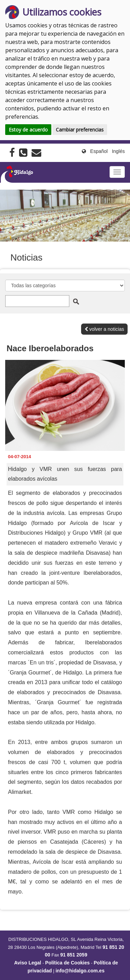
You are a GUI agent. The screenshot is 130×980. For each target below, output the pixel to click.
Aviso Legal (28, 963)
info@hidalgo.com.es (80, 971)
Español (99, 151)
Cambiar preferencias (80, 130)
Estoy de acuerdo (28, 130)
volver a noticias (104, 329)
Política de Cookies (67, 963)
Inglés (118, 151)
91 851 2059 (74, 955)
